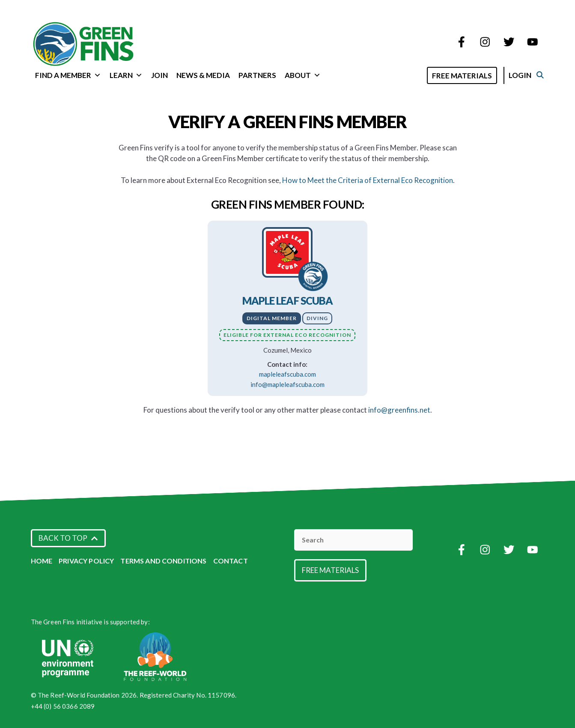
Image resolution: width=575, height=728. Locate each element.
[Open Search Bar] (425, 75)
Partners (257, 75)
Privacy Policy (86, 561)
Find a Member (68, 75)
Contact (231, 561)
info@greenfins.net (399, 410)
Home (42, 561)
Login (529, 75)
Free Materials (471, 76)
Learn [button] (126, 75)
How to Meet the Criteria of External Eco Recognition (368, 180)
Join (159, 75)
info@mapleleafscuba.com (287, 384)
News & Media (203, 75)
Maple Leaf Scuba (288, 301)
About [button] (303, 75)
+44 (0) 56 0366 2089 (63, 706)
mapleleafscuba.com (287, 374)
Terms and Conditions (163, 561)
